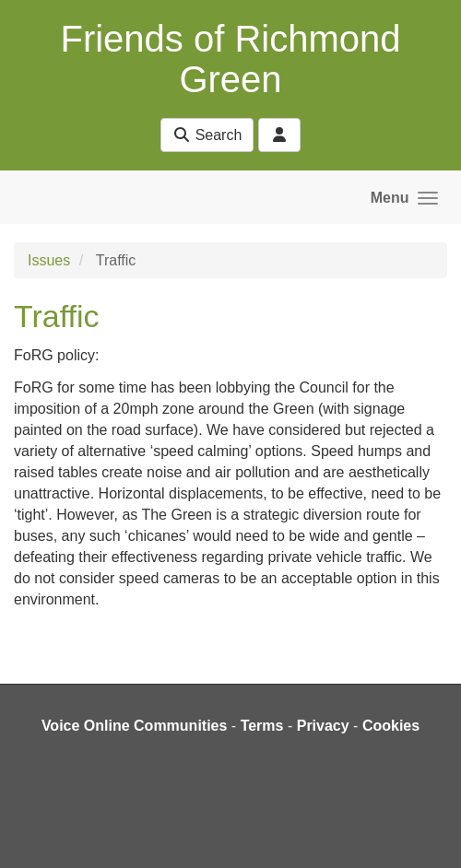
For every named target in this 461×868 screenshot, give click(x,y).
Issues (49, 260)
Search (207, 135)
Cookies (391, 726)
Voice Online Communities (135, 726)
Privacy (323, 726)
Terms (262, 726)
